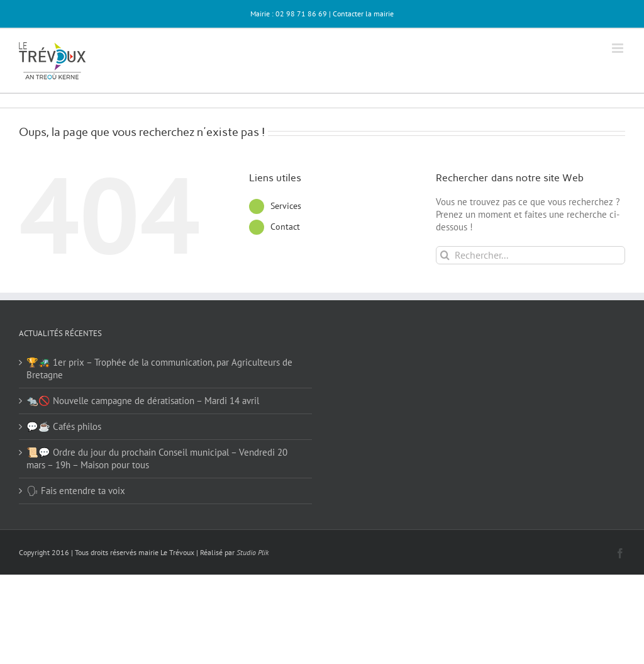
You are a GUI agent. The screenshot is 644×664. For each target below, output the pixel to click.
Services (286, 206)
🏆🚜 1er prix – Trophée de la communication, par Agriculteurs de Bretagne (159, 369)
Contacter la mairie (363, 14)
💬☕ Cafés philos (64, 426)
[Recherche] (445, 255)
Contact (285, 227)
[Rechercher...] (530, 255)
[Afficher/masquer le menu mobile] (619, 48)
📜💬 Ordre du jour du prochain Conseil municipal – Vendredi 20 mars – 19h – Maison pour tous (157, 459)
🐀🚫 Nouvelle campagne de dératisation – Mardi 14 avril (143, 401)
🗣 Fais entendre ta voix (76, 491)
